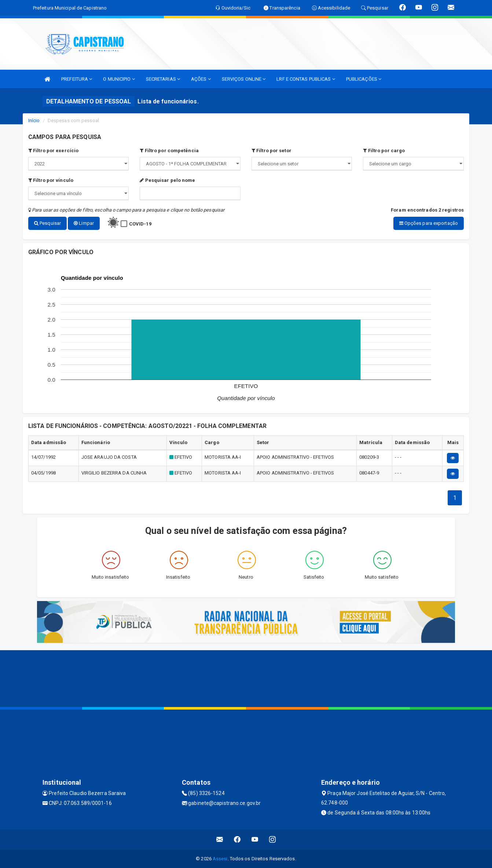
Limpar (84, 223)
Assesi (220, 859)
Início (34, 120)
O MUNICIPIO (119, 79)
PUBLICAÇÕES (364, 79)
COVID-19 (140, 224)
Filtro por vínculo (51, 180)
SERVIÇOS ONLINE (244, 79)
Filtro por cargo (384, 151)
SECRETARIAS (163, 79)
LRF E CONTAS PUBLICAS (306, 79)
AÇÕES (201, 79)
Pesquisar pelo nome (167, 180)
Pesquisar (47, 223)
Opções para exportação (429, 223)
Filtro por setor (271, 151)
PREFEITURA (77, 79)
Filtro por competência (169, 151)
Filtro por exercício (53, 151)
